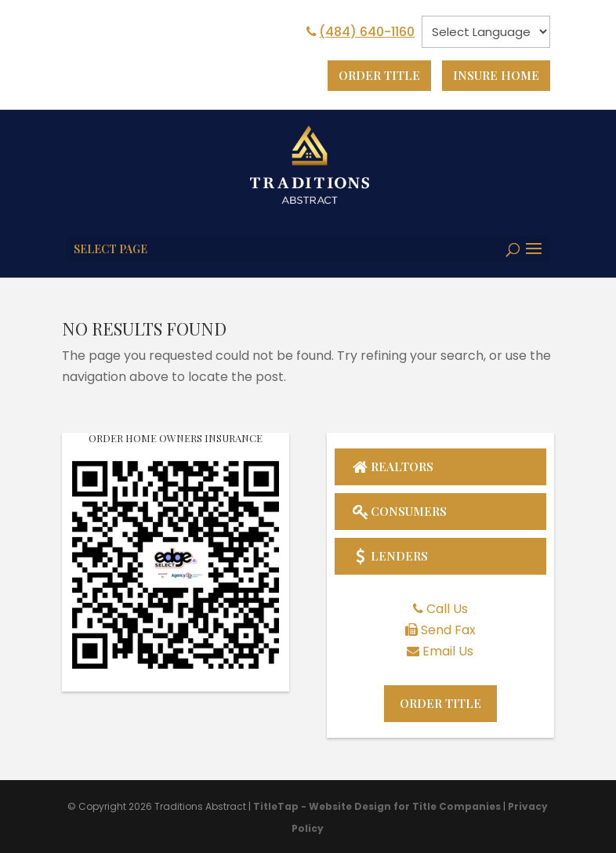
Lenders (390, 555)
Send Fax (448, 631)
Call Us (447, 609)
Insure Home (494, 76)
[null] (486, 32)
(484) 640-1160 (359, 32)
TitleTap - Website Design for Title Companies (377, 808)
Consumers (401, 510)
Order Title (373, 76)
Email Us (448, 652)
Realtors (394, 465)
